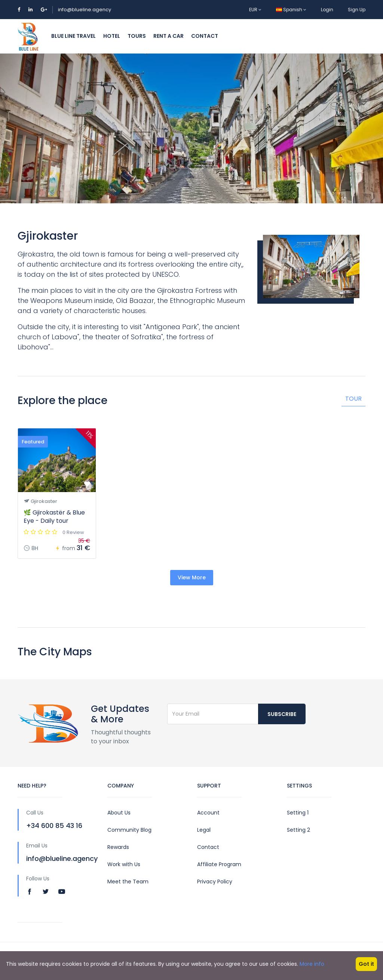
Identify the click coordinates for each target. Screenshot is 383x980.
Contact (205, 36)
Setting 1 (298, 813)
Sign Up (357, 10)
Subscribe (282, 714)
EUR (255, 10)
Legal (204, 830)
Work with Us (124, 864)
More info (312, 964)
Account (208, 813)
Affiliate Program (219, 864)
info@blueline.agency (85, 10)
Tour (353, 399)
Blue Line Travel (73, 36)
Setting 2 (298, 830)
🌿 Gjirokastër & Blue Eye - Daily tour (54, 517)
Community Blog (129, 830)
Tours (137, 36)
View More (192, 577)
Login (327, 10)
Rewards (118, 847)
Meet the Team (128, 882)
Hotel (112, 36)
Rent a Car (168, 36)
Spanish (291, 10)
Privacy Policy (215, 882)
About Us (119, 813)
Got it (366, 964)
